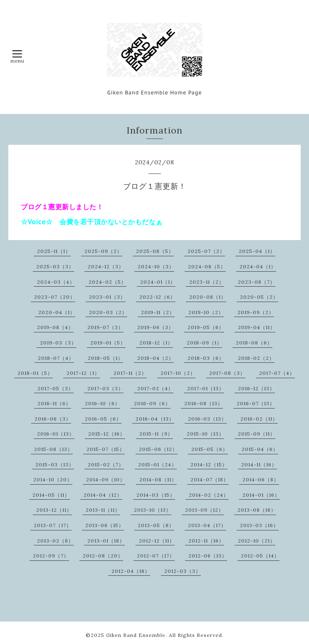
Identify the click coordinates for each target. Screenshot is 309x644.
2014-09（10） (106, 479)
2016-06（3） (53, 419)
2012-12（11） (157, 541)
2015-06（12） (158, 449)
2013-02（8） (55, 541)
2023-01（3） (107, 297)
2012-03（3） (183, 571)
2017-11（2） (130, 373)
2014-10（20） (53, 479)
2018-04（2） (156, 358)
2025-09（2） (103, 251)
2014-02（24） (209, 495)
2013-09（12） (204, 510)
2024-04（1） (258, 266)
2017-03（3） (105, 388)
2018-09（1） (204, 343)
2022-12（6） (157, 297)
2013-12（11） (54, 510)
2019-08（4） (55, 327)
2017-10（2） (178, 373)
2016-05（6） (103, 419)
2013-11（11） (103, 510)
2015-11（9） (156, 434)
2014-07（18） (210, 479)
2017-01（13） (206, 388)
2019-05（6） (206, 327)
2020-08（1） (208, 297)
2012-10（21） (257, 541)
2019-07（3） (105, 327)
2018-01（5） (35, 373)
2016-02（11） (259, 419)
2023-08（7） (257, 282)
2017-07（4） (277, 373)
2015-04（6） (260, 449)
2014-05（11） (51, 495)
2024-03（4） (56, 282)
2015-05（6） (210, 449)
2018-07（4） (56, 358)
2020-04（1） (57, 312)
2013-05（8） (156, 525)
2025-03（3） (55, 266)
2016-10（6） (103, 403)
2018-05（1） (105, 358)
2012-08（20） (103, 556)
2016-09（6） (152, 403)
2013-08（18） (257, 510)
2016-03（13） (207, 419)
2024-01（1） (158, 282)
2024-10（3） (156, 266)
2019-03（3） (58, 343)
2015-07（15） (106, 449)
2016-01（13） (56, 434)
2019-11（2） (158, 312)
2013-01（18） (106, 541)
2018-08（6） (254, 343)
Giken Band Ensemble (136, 635)
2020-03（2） (108, 312)
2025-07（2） (206, 251)
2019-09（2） (256, 312)
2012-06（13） (208, 556)
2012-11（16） (206, 541)
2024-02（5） (108, 282)
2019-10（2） (206, 312)
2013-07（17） (53, 525)
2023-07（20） (55, 297)
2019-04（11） (257, 327)
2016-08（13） (204, 403)
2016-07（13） (256, 403)
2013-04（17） (207, 525)
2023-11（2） (207, 282)
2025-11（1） (54, 251)
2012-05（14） (260, 556)
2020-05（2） (259, 297)
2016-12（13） (256, 388)
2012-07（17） (156, 556)
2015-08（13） (53, 449)
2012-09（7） (51, 556)
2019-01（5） (108, 343)
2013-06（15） (105, 525)
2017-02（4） (155, 388)
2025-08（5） (155, 251)
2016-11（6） (54, 403)
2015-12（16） (107, 434)
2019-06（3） (156, 327)
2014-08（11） (158, 479)
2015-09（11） (257, 434)
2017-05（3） (56, 388)
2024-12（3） (106, 266)
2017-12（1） (83, 373)
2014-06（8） (261, 479)
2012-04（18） (131, 571)
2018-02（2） (256, 358)
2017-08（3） (227, 373)
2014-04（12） (103, 495)
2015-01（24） (157, 464)
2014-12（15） (209, 464)
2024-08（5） (207, 266)
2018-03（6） (206, 358)
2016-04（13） (155, 419)
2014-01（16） (261, 495)
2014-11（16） (259, 464)
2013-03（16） (259, 525)
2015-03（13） (55, 464)
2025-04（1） (257, 251)
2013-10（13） (153, 510)
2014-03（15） (156, 495)
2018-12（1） (156, 343)
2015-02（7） (106, 464)
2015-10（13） (205, 434)
